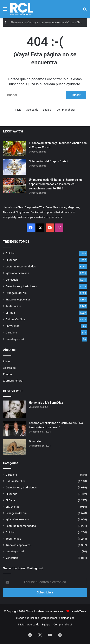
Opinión (10, 253)
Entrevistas (12, 326)
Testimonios (13, 306)
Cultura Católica (15, 319)
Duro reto (35, 441)
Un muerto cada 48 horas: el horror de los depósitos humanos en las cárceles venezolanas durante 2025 (56, 184)
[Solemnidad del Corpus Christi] (14, 167)
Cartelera (11, 332)
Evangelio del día (16, 293)
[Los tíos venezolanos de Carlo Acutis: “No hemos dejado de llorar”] (14, 429)
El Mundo (11, 260)
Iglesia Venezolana (17, 273)
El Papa (10, 313)
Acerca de (32, 110)
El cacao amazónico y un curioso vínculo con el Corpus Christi (47, 22)
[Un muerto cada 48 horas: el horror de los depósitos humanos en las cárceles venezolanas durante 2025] (14, 185)
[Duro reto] (14, 447)
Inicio (18, 110)
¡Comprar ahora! (66, 110)
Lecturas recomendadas (21, 266)
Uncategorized (15, 339)
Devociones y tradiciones (21, 286)
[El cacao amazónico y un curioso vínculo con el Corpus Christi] (14, 149)
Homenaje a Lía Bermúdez (46, 403)
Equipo (47, 110)
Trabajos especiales (18, 299)
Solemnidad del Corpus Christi (49, 161)
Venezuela (12, 280)
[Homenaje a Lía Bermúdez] (14, 409)
